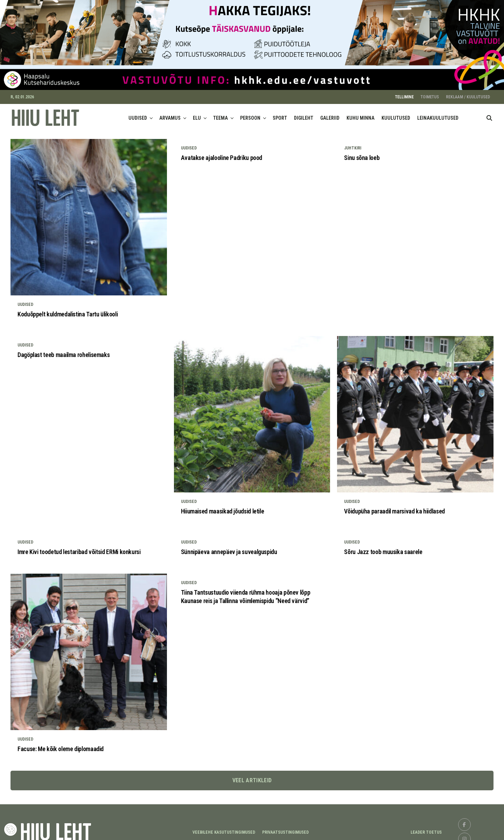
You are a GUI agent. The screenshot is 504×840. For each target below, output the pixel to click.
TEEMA (220, 114)
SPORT (280, 114)
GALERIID (330, 114)
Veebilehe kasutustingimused (224, 828)
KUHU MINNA (360, 114)
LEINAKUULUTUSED (438, 114)
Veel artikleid (252, 776)
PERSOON (250, 114)
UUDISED (138, 114)
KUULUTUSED (396, 114)
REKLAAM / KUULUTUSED (468, 93)
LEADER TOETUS (426, 828)
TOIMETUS (430, 93)
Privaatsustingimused (285, 828)
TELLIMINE (404, 93)
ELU (197, 114)
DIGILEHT (304, 114)
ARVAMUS (170, 114)
